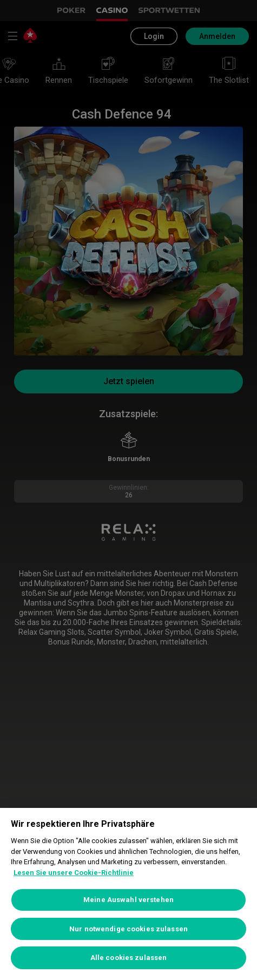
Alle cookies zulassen (129, 958)
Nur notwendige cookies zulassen (128, 929)
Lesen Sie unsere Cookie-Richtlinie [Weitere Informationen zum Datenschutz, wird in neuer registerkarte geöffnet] (74, 873)
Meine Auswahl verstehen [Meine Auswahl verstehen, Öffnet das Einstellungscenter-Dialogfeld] (128, 900)
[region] (128, 894)
